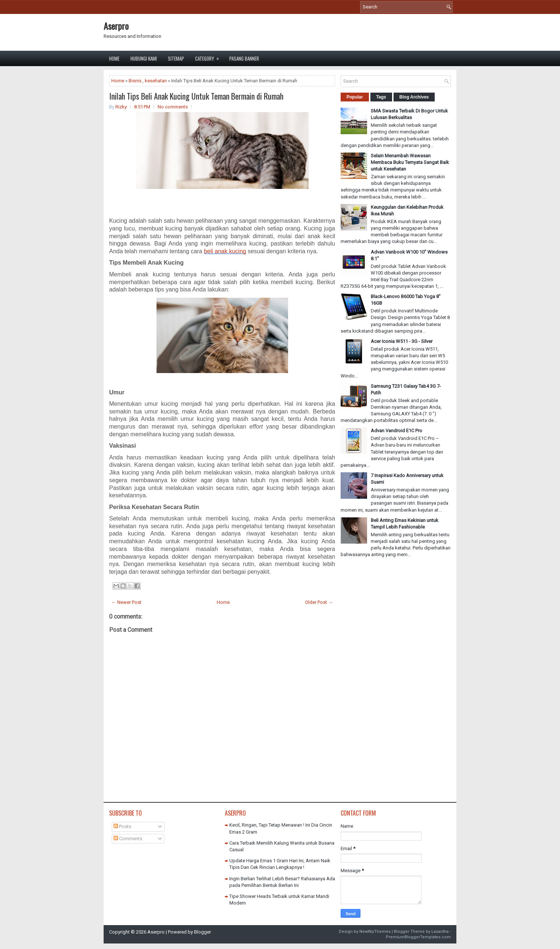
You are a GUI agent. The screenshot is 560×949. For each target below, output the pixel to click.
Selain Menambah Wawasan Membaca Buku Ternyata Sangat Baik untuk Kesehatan (410, 162)
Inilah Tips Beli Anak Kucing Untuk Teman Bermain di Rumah (196, 96)
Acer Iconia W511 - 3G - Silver (402, 341)
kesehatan (156, 81)
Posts (122, 826)
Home (114, 58)
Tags (381, 97)
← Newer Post (126, 602)
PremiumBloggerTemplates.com (418, 937)
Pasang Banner (244, 58)
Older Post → (319, 602)
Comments (128, 839)
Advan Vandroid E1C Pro (396, 431)
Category (209, 56)
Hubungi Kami (144, 58)
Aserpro (116, 26)
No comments (173, 107)
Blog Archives (414, 97)
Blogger (202, 932)
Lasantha (440, 932)
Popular (355, 97)
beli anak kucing (225, 251)
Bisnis (135, 81)
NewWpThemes (375, 932)
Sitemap (176, 58)
